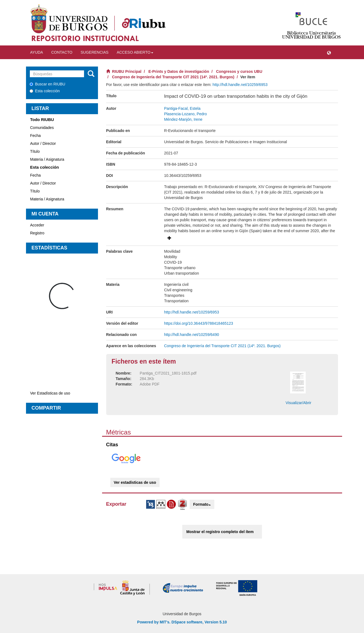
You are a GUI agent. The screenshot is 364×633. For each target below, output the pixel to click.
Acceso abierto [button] (135, 52)
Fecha (35, 136)
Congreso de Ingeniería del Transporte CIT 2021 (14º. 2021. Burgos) (173, 77)
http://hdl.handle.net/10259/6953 (240, 85)
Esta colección (45, 91)
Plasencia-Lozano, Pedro (185, 114)
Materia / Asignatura (47, 159)
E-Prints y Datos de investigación (179, 71)
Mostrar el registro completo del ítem (220, 532)
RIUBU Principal (127, 71)
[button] (329, 52)
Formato (202, 504)
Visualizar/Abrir (298, 403)
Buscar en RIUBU (47, 84)
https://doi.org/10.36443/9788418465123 (198, 323)
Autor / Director (43, 143)
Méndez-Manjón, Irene (183, 119)
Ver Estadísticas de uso (50, 393)
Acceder (37, 225)
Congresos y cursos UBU (239, 71)
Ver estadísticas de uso (135, 482)
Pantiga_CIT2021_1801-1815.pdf (168, 373)
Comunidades (42, 128)
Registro (37, 233)
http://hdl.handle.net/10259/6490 (191, 335)
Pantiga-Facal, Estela (182, 108)
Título (35, 151)
